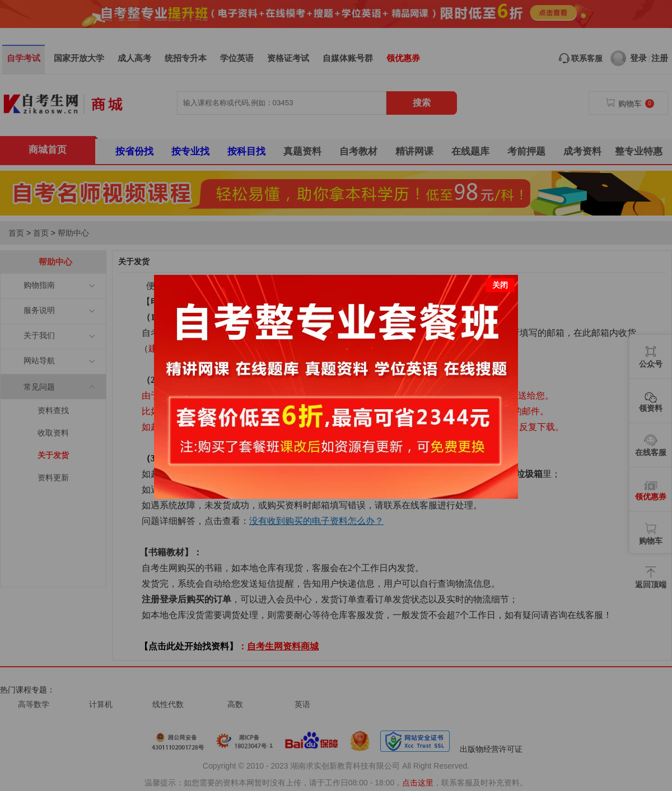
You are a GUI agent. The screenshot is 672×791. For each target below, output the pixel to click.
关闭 (500, 264)
